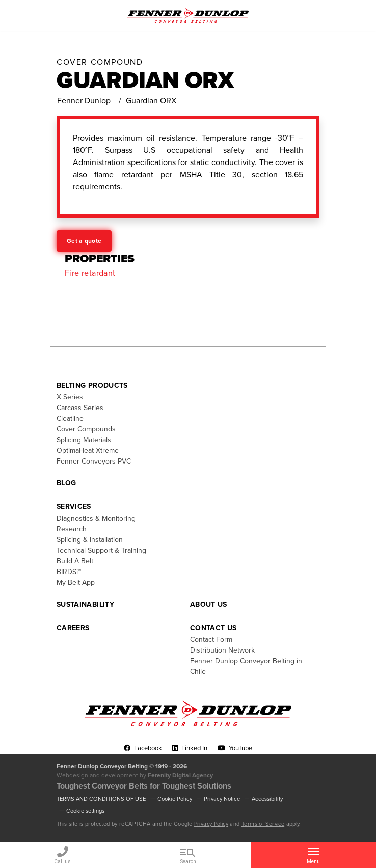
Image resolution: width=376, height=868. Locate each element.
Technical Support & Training (101, 550)
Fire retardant (90, 273)
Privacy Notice (222, 799)
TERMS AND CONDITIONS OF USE (101, 799)
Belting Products (92, 385)
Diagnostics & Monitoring (96, 518)
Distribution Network (222, 650)
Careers (73, 628)
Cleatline (70, 418)
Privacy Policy (211, 824)
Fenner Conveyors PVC (94, 461)
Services (74, 507)
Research (72, 529)
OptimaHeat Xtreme (88, 451)
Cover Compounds (86, 429)
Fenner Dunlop (84, 101)
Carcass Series (80, 408)
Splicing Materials (84, 440)
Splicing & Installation (90, 540)
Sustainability (85, 604)
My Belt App (76, 582)
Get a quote (84, 241)
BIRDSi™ (69, 572)
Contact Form (211, 640)
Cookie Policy (175, 799)
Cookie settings (85, 811)
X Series (70, 397)
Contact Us (213, 628)
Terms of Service (263, 824)
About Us (209, 604)
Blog (66, 483)
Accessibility (267, 799)
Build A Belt (75, 561)
